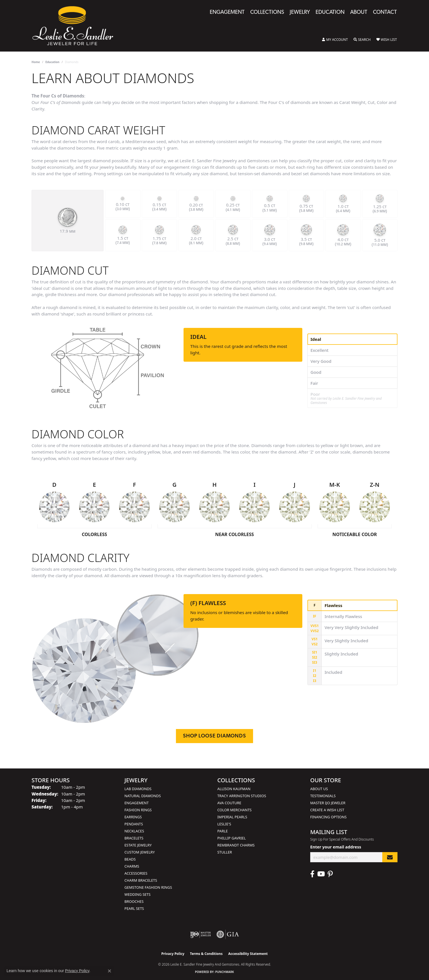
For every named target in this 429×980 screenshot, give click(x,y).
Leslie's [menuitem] (224, 824)
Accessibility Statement (248, 954)
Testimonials (323, 796)
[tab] (352, 339)
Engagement (227, 13)
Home (36, 62)
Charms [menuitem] (132, 866)
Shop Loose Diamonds (214, 736)
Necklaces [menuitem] (134, 831)
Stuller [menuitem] (225, 852)
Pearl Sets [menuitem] (134, 908)
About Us (319, 789)
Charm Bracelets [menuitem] (141, 880)
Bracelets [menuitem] (134, 838)
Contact (385, 13)
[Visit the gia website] (228, 934)
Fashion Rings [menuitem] (138, 810)
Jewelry (300, 13)
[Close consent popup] (110, 971)
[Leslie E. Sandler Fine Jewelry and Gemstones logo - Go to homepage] (76, 26)
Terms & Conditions (206, 954)
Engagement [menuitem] (137, 803)
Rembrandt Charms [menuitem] (236, 845)
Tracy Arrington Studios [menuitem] (242, 796)
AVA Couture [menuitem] (229, 803)
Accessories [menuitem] (136, 873)
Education (330, 13)
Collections (267, 13)
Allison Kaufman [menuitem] (234, 789)
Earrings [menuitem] (133, 817)
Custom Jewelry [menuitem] (140, 852)
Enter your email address (336, 847)
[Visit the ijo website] (201, 934)
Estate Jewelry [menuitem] (138, 845)
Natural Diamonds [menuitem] (143, 796)
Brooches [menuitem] (134, 901)
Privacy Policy (173, 954)
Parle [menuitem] (223, 831)
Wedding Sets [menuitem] (138, 894)
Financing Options (328, 817)
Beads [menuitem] (130, 859)
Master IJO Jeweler (328, 803)
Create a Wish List (327, 810)
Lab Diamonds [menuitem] (138, 789)
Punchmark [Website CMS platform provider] (225, 972)
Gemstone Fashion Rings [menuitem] (148, 887)
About (359, 13)
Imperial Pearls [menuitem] (232, 817)
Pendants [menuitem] (134, 824)
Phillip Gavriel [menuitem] (232, 838)
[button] (335, 40)
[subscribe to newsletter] (390, 857)
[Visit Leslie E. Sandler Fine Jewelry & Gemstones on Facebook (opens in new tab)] (312, 874)
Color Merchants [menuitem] (234, 810)
